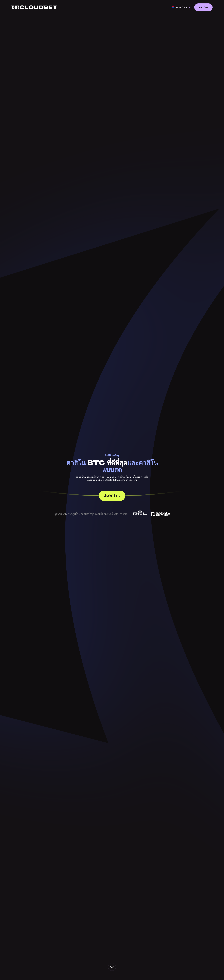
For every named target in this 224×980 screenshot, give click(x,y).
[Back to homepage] (34, 7)
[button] (181, 7)
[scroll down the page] (112, 967)
